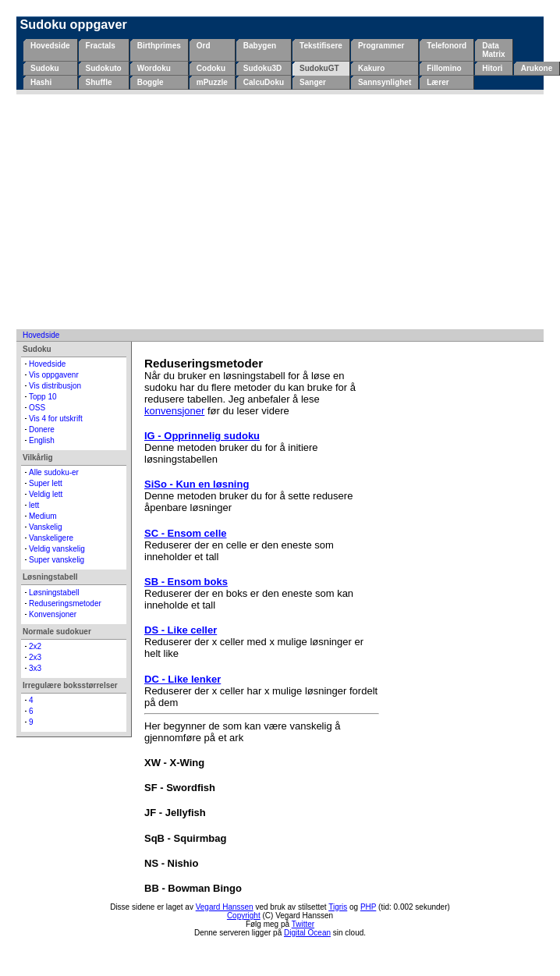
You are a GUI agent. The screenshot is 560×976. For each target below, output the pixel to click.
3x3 (35, 668)
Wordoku (154, 68)
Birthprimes (159, 46)
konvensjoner (174, 411)
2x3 (35, 657)
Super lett (46, 483)
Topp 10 (43, 397)
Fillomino (444, 68)
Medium (43, 516)
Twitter (303, 924)
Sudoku (45, 68)
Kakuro (371, 68)
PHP (368, 907)
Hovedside (50, 46)
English (42, 440)
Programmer (381, 46)
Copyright (244, 916)
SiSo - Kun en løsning (197, 484)
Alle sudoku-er (54, 472)
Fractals (101, 46)
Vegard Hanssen (225, 907)
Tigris (338, 907)
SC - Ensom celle (185, 533)
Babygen (260, 46)
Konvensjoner (53, 614)
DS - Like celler (181, 630)
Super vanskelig (57, 560)
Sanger (313, 82)
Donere (42, 429)
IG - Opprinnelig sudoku (202, 436)
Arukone (537, 68)
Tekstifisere (321, 46)
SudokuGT (319, 68)
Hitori (492, 68)
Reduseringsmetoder (65, 603)
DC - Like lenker (183, 679)
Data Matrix (493, 50)
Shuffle (99, 82)
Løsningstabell (54, 593)
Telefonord (447, 46)
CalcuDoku (264, 82)
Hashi (41, 82)
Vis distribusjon (55, 386)
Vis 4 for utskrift (56, 419)
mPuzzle (212, 82)
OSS (37, 408)
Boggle (151, 82)
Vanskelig (46, 527)
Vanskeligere (51, 538)
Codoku (211, 68)
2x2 (35, 646)
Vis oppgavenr (54, 375)
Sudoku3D (262, 68)
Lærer (438, 82)
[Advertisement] (280, 211)
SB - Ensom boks (186, 582)
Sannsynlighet (385, 82)
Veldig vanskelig (57, 549)
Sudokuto (104, 68)
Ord (204, 46)
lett (34, 505)
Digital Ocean (307, 933)
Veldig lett (46, 494)
